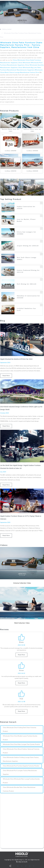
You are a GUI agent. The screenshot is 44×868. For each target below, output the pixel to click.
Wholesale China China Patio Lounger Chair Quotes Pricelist (21, 744)
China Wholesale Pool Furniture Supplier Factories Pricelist (21, 766)
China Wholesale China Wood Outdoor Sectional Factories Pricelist (21, 751)
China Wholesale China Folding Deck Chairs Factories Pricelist (20, 729)
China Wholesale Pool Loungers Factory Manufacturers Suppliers (20, 772)
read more (6, 376)
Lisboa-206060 (32, 151)
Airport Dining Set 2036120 (28, 246)
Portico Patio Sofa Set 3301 (11, 130)
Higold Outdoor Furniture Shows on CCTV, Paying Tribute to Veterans (21, 518)
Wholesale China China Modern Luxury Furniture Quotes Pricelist (20, 738)
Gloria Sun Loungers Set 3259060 (26, 233)
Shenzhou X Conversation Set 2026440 (28, 297)
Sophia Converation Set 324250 (26, 208)
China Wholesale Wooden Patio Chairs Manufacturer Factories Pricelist (19, 789)
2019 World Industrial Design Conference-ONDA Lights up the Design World (21, 408)
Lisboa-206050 (11, 171)
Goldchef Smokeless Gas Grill (26, 309)
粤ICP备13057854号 (22, 862)
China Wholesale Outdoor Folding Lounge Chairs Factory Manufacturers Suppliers (21, 759)
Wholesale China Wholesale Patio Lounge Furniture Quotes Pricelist (21, 781)
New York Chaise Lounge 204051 (27, 258)
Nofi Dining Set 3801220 (27, 284)
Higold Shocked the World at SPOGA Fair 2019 (16, 359)
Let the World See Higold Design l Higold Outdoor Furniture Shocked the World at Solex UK (20, 467)
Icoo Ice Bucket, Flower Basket (26, 220)
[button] (0, 12)
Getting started (7, 29)
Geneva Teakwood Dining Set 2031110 (28, 271)
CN (43, 1)
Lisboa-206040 (32, 171)
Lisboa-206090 (11, 151)
